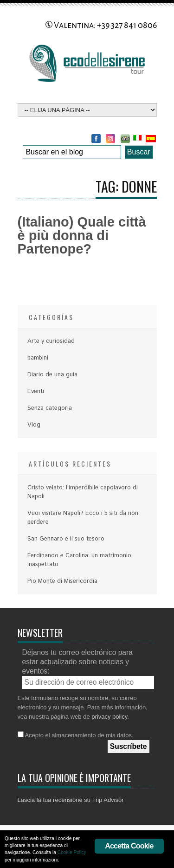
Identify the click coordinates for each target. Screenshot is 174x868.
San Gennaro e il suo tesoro (66, 539)
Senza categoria (50, 408)
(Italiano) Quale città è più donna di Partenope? (82, 235)
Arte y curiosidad (51, 341)
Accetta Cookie (129, 846)
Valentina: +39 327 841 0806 (101, 25)
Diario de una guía (52, 375)
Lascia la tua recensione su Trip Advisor (71, 800)
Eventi (36, 391)
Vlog (34, 425)
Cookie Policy (72, 852)
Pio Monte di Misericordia (62, 581)
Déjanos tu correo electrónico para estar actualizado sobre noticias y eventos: (77, 662)
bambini (38, 358)
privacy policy (109, 717)
